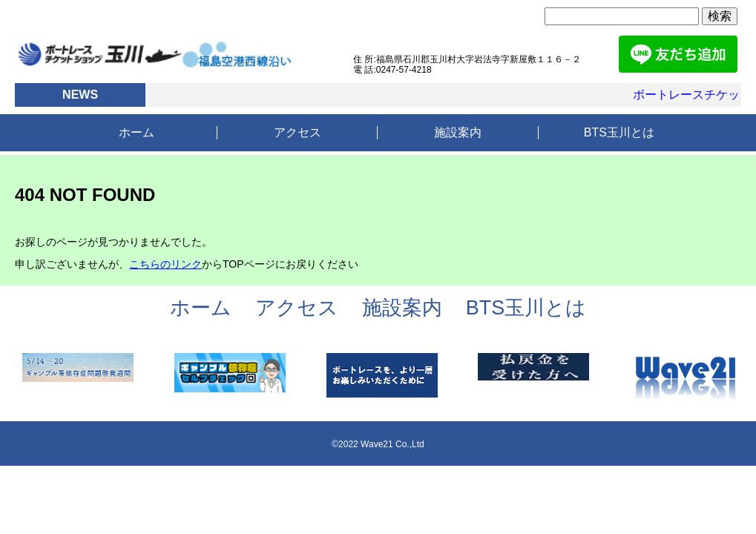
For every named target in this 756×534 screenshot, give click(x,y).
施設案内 (458, 132)
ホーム (137, 132)
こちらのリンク (165, 264)
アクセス (298, 132)
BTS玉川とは (619, 132)
